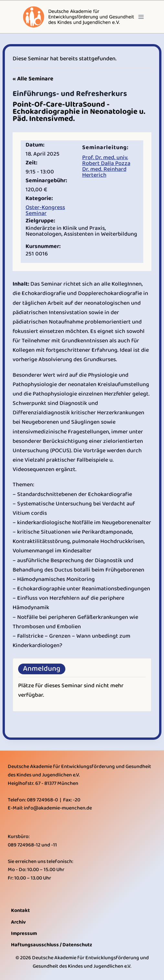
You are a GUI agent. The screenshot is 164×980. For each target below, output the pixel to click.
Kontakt (20, 910)
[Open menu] (141, 17)
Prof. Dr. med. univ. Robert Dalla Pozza (106, 160)
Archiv (18, 922)
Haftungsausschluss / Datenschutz (52, 945)
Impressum (24, 933)
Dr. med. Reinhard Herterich (104, 172)
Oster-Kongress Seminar (45, 210)
